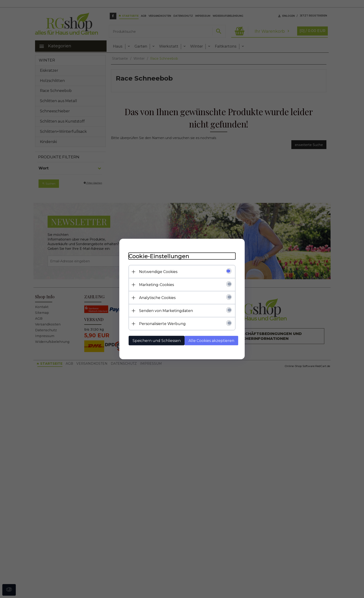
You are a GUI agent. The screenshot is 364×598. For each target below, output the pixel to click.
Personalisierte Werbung (162, 324)
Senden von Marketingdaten (166, 311)
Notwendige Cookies (158, 272)
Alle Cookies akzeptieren (211, 341)
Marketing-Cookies (156, 285)
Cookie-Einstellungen (159, 256)
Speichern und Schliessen (157, 341)
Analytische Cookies (157, 298)
